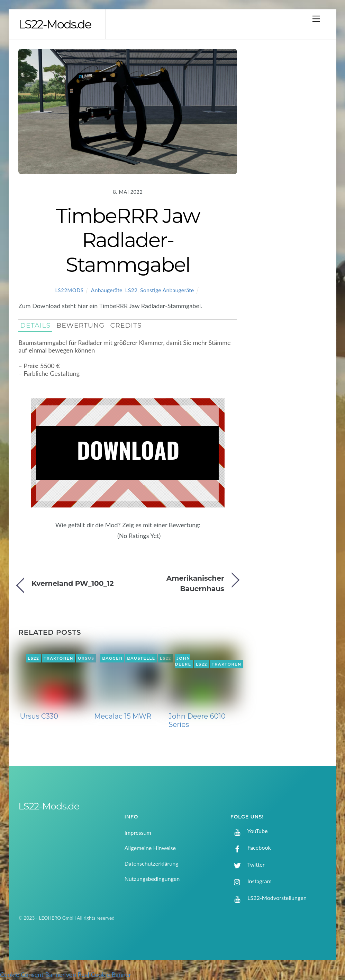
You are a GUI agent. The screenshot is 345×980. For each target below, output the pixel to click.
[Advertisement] (290, 161)
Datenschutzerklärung (152, 863)
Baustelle (141, 658)
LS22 (131, 290)
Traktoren (58, 658)
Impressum (138, 832)
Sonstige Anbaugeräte (167, 290)
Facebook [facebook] (251, 847)
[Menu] (316, 19)
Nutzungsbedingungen (152, 879)
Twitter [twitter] (248, 864)
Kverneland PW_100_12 (72, 583)
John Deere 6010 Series (197, 720)
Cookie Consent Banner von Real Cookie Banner (66, 974)
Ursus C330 (39, 716)
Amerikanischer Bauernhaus (195, 583)
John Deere (183, 661)
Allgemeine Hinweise (150, 848)
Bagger (112, 658)
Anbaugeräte (107, 290)
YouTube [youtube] (249, 831)
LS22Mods (69, 290)
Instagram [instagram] (251, 881)
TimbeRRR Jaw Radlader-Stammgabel (128, 240)
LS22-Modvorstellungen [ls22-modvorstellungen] (269, 898)
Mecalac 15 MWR (123, 716)
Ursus (86, 658)
